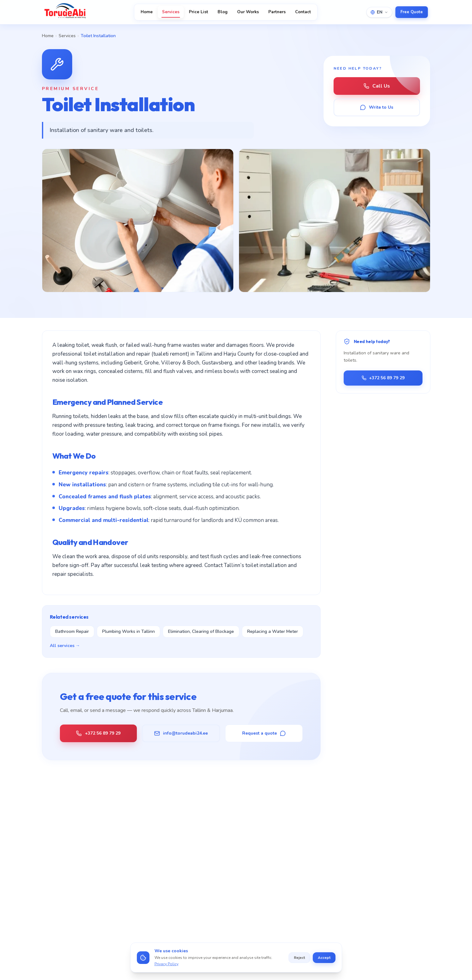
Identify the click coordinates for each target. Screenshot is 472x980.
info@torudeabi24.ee (181, 733)
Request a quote (264, 733)
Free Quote (412, 12)
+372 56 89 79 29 (98, 733)
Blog (223, 12)
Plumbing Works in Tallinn (128, 631)
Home (147, 12)
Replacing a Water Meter (273, 631)
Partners (277, 12)
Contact (303, 12)
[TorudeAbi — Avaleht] (65, 12)
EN (379, 12)
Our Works (248, 12)
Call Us (377, 86)
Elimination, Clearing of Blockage (201, 631)
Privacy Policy (166, 964)
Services (171, 13)
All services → (65, 646)
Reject (299, 958)
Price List (198, 12)
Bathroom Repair (72, 631)
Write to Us (377, 107)
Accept (324, 958)
